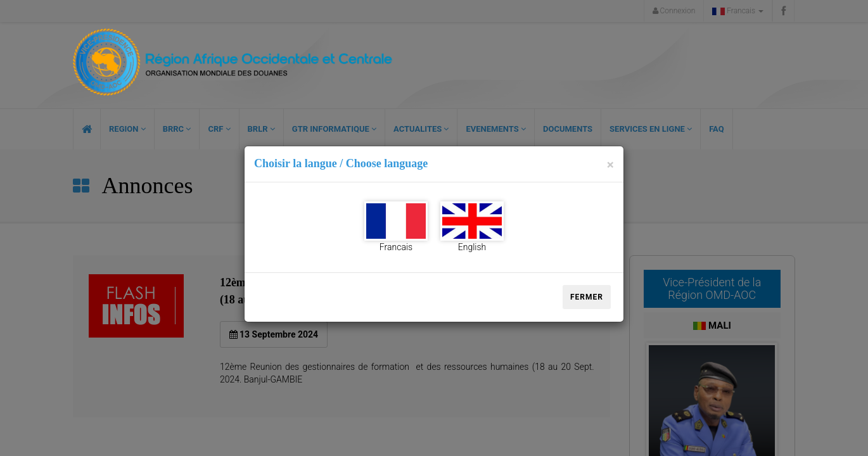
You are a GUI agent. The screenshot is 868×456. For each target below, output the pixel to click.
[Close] (610, 165)
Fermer (587, 297)
